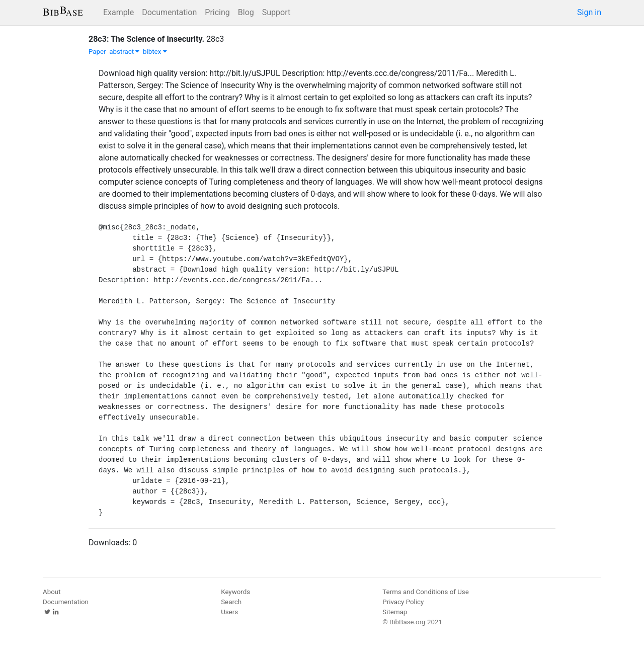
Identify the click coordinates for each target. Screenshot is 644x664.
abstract (124, 52)
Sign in (589, 12)
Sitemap (395, 612)
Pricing (217, 12)
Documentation (169, 12)
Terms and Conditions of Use (425, 592)
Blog (246, 12)
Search (231, 602)
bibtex (155, 52)
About (52, 592)
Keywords (235, 592)
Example (118, 12)
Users (229, 612)
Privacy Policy (403, 602)
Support (276, 12)
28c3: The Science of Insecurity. (146, 39)
